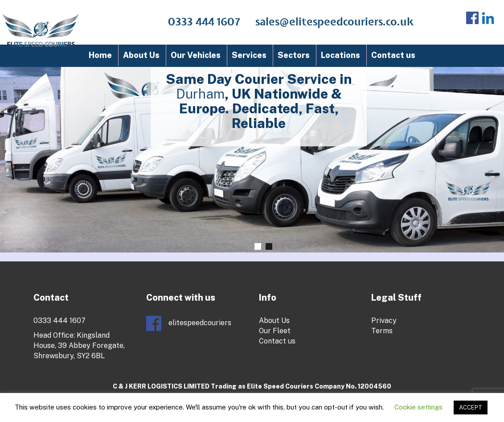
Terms (382, 331)
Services (249, 55)
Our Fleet (275, 331)
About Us (141, 55)
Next (493, 128)
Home (100, 55)
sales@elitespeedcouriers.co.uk (334, 22)
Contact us (393, 55)
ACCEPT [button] (471, 408)
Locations (340, 55)
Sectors (294, 55)
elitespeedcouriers (189, 323)
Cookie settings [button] (418, 407)
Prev (28, 121)
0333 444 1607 (204, 22)
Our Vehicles (196, 55)
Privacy (384, 321)
